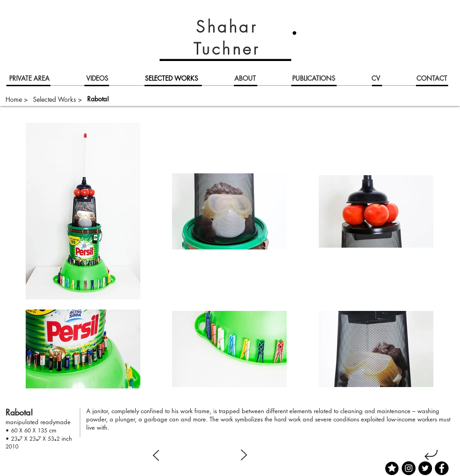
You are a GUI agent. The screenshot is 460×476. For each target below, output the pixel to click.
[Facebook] (442, 468)
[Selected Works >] (58, 99)
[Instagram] (409, 468)
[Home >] (17, 99)
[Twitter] (425, 468)
